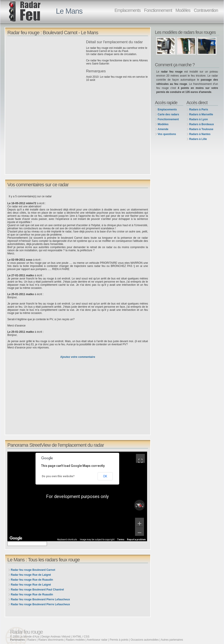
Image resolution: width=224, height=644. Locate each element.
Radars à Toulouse (201, 129)
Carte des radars (168, 114)
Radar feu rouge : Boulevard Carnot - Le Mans (53, 33)
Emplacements (128, 10)
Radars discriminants (51, 640)
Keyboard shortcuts (67, 540)
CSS (87, 637)
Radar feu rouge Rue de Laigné (31, 575)
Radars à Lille (198, 139)
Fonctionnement (158, 10)
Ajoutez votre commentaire (78, 357)
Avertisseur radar (97, 640)
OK (105, 476)
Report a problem (136, 540)
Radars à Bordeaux (202, 124)
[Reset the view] (140, 505)
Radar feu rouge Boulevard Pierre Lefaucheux (40, 599)
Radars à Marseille (201, 114)
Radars (32, 640)
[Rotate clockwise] (143, 505)
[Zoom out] (139, 531)
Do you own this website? (58, 476)
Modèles (183, 10)
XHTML (77, 637)
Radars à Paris (199, 109)
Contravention (206, 10)
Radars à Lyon (198, 119)
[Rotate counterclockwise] (136, 505)
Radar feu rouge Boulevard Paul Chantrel (37, 590)
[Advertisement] (46, 71)
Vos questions (167, 134)
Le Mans (69, 11)
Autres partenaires (172, 640)
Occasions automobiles (145, 640)
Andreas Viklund (60, 637)
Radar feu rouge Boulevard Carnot (33, 570)
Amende (163, 129)
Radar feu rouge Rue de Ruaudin (32, 580)
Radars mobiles (75, 640)
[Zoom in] (139, 522)
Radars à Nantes (200, 134)
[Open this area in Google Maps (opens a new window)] (16, 538)
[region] (77, 496)
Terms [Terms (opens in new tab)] (121, 540)
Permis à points (119, 640)
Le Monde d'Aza (29, 637)
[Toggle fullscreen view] (140, 458)
